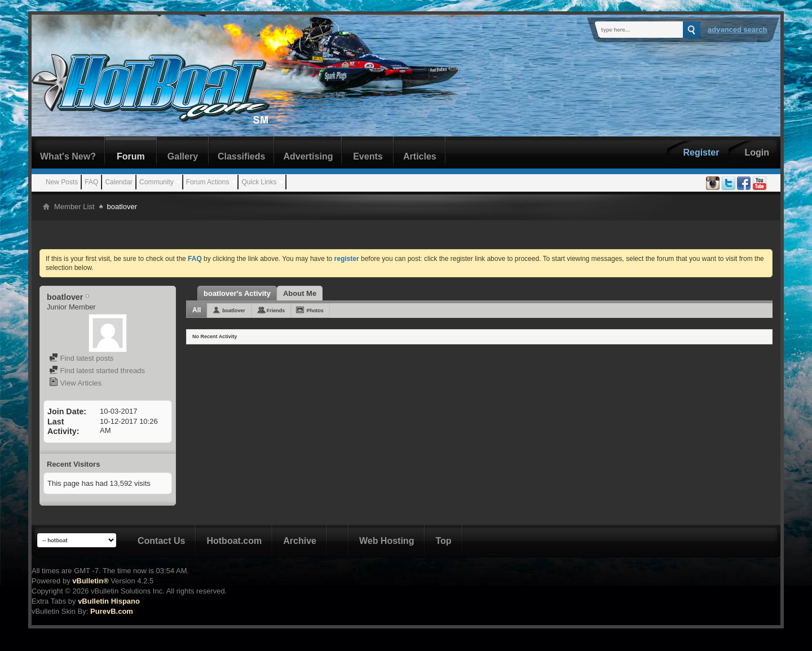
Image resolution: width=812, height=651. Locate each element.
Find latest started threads (97, 371)
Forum (131, 156)
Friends (276, 311)
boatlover (234, 311)
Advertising (308, 156)
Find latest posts (81, 358)
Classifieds (241, 156)
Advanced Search (738, 30)
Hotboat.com (234, 541)
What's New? (68, 156)
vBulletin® (90, 581)
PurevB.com (112, 611)
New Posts (62, 182)
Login (757, 152)
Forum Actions (208, 182)
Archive (300, 541)
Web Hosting (387, 541)
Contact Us (161, 541)
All (197, 310)
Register (701, 152)
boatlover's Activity (237, 293)
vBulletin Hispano (109, 601)
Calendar (119, 182)
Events (368, 156)
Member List (74, 207)
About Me (300, 293)
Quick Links (259, 182)
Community (156, 182)
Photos (315, 311)
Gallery (183, 156)
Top (443, 541)
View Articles (75, 383)
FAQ (91, 182)
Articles (420, 156)
